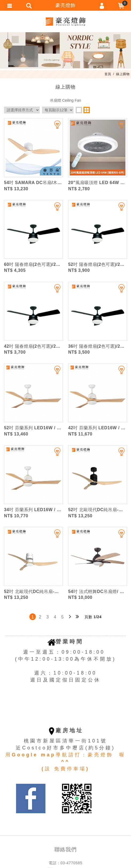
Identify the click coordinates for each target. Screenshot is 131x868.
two (87, 110)
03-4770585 (71, 863)
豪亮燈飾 (65, 21)
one (79, 110)
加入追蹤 (54, 127)
